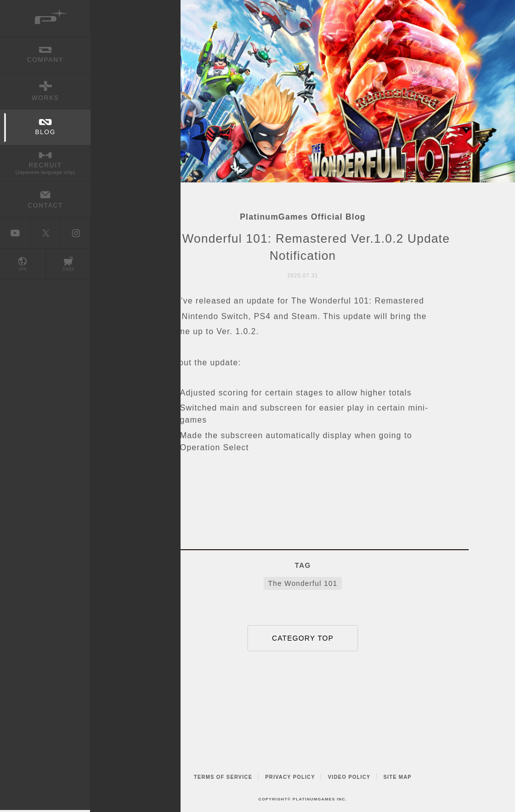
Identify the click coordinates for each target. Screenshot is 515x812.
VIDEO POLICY (349, 777)
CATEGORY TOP (303, 638)
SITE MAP (397, 777)
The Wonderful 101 (303, 583)
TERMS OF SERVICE (223, 777)
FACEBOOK (247, 501)
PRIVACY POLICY (290, 777)
